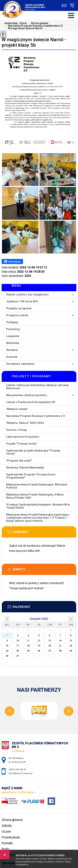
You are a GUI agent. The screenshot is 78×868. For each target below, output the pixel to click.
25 (28, 651)
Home (23, 23)
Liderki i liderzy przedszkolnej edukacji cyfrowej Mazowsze (37, 387)
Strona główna (37, 23)
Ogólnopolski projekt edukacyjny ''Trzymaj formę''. (33, 452)
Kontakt (7, 843)
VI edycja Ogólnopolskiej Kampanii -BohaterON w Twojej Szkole (38, 506)
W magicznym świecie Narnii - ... (25, 28)
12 (39, 641)
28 (60, 651)
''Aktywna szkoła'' (17, 409)
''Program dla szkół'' (19, 461)
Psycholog (13, 329)
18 (28, 646)
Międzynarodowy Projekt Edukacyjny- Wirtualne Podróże (37, 486)
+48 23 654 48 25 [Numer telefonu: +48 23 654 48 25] (17, 769)
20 (50, 646)
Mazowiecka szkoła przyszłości (27, 395)
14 (60, 641)
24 (18, 651)
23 (7, 651)
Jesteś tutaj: (12, 23)
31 (18, 656)
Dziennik (12, 357)
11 (28, 641)
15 (71, 641)
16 (7, 646)
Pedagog (12, 322)
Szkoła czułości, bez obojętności (27, 294)
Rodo (5, 849)
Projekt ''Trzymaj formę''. (22, 444)
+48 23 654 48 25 (72, 5)
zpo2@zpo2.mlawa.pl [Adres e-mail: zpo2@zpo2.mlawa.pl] (20, 773)
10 (18, 641)
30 (7, 656)
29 (71, 651)
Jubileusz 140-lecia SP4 (22, 301)
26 (39, 651)
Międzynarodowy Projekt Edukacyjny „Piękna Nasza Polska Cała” (35, 496)
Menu (17, 286)
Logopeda (13, 336)
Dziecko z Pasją (16, 430)
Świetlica (12, 350)
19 (39, 646)
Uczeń (6, 831)
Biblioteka (13, 343)
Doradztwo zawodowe (20, 364)
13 (50, 641)
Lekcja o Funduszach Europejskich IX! (31, 402)
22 (71, 646)
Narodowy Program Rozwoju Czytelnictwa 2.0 (33, 26)
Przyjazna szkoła (17, 315)
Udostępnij (12, 261)
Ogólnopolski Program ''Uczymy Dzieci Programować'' (31, 476)
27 (50, 651)
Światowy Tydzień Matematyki (25, 468)
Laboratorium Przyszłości (23, 437)
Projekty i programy (19, 308)
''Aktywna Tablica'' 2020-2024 (25, 423)
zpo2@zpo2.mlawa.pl (64, 6)
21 (60, 646)
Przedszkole (11, 837)
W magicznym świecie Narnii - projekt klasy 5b (34, 42)
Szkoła (7, 826)
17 (18, 646)
